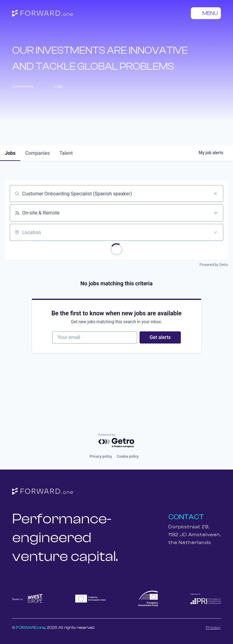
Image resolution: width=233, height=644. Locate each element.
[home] (42, 13)
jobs (10, 153)
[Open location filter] (215, 232)
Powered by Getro (214, 265)
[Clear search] (215, 194)
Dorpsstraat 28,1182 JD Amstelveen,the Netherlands (195, 535)
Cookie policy (128, 456)
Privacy (213, 628)
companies (37, 153)
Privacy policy (101, 456)
